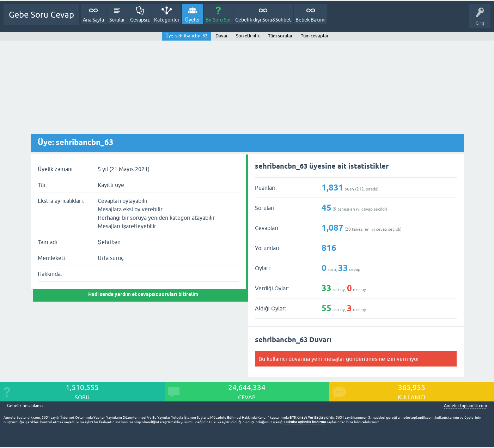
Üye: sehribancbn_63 (186, 36)
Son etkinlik (248, 36)
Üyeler (193, 20)
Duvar (222, 36)
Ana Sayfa (93, 20)
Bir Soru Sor (218, 20)
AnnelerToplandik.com (465, 406)
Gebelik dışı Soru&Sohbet (263, 20)
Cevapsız (140, 20)
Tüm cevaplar (315, 36)
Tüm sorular (280, 36)
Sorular (117, 20)
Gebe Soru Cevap (41, 15)
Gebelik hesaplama (25, 406)
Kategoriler (167, 20)
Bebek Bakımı (311, 20)
